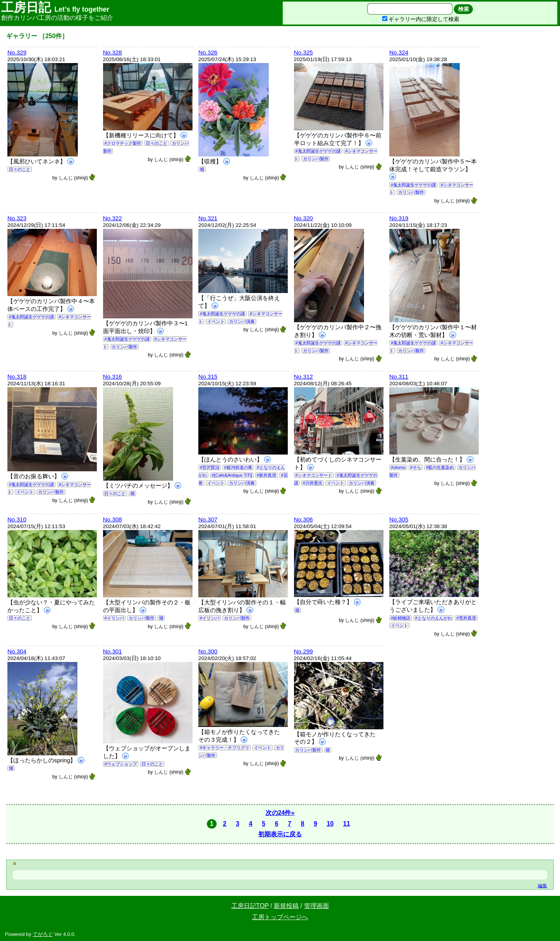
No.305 (399, 519)
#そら (416, 467)
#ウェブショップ (120, 764)
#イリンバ (114, 618)
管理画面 (317, 906)
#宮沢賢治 (210, 467)
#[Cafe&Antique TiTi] (232, 475)
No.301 (113, 651)
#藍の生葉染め (440, 467)
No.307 (208, 519)
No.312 (304, 377)
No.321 (208, 218)
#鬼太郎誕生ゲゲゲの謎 (318, 151)
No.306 (304, 519)
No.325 (304, 52)
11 (346, 824)
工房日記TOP (250, 906)
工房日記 (55, 7)
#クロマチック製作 (122, 143)
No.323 (17, 218)
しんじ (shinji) (77, 178)
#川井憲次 (313, 483)
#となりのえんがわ (433, 618)
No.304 (17, 651)
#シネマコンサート (313, 475)
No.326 (208, 52)
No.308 (113, 519)
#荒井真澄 (466, 618)
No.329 (17, 52)
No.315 (208, 377)
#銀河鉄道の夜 (238, 467)
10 (330, 824)
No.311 (399, 377)
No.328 (113, 52)
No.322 (113, 218)
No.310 (17, 519)
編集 (542, 886)
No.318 (17, 377)
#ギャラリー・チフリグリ (225, 748)
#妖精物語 (401, 618)
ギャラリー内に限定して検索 (421, 19)
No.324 (399, 52)
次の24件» (280, 813)
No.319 (399, 218)
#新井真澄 (266, 475)
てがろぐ (43, 934)
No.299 (304, 651)
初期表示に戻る (280, 834)
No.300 (208, 651)
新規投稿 (286, 906)
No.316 (113, 377)
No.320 (304, 218)
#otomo (398, 467)
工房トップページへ (280, 917)
